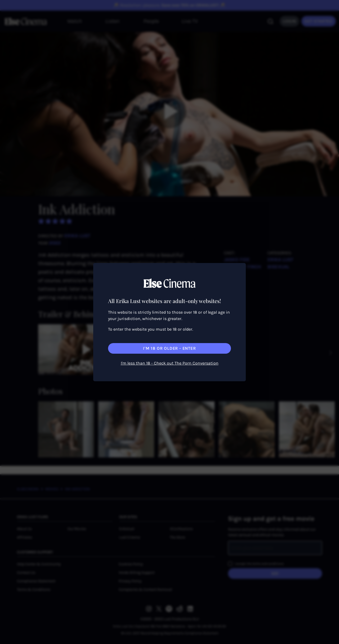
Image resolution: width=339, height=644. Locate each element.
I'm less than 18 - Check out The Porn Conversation (170, 363)
